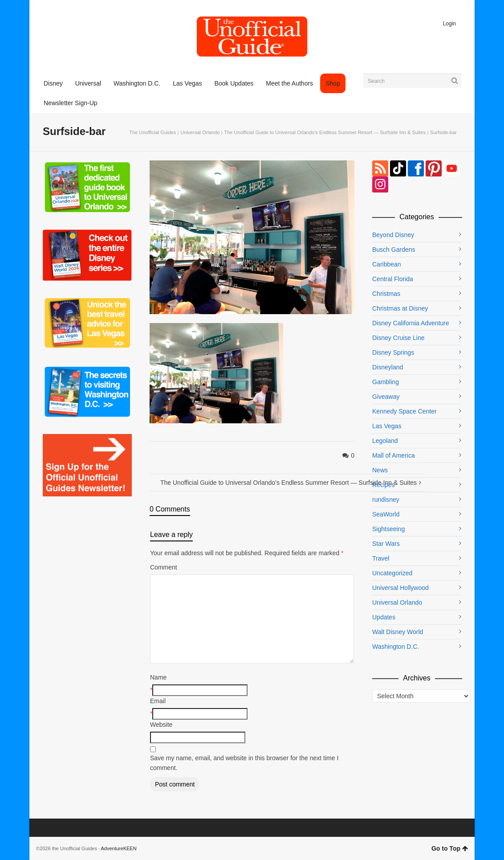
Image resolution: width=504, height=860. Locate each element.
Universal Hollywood (400, 588)
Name (158, 677)
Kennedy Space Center (404, 411)
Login (449, 24)
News (380, 470)
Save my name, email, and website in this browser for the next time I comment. (244, 763)
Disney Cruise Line (398, 338)
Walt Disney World (398, 632)
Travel (381, 558)
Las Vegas (387, 426)
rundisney (386, 500)
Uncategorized (392, 573)
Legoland (385, 441)
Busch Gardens (394, 250)
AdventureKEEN (119, 848)
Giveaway (386, 397)
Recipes (384, 485)
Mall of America (394, 455)
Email (158, 701)
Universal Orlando (200, 132)
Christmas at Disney (400, 308)
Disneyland (388, 367)
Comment (164, 567)
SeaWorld (386, 514)
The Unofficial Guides (152, 132)
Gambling (386, 382)
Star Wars (386, 544)
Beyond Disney (393, 235)
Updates (384, 617)
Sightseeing (388, 529)
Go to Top (450, 848)
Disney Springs (393, 352)
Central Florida (393, 279)
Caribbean (387, 264)
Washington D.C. (396, 647)
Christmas (386, 294)
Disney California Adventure (411, 323)
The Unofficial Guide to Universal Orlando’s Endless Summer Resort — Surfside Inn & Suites (325, 132)
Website (161, 725)
